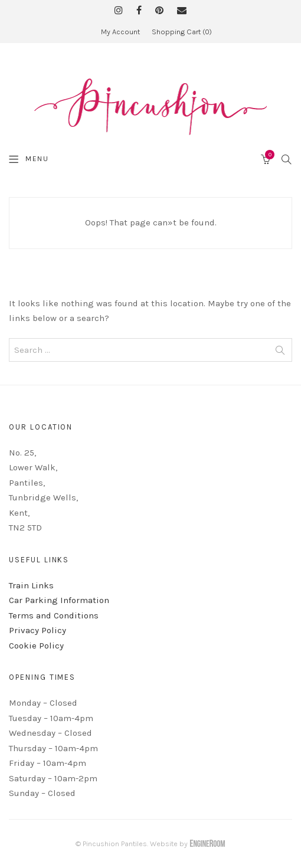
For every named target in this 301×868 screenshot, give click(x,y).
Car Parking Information (59, 600)
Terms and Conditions (54, 615)
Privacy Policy (37, 630)
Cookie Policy (36, 646)
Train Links (31, 585)
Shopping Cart (182, 32)
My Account (120, 32)
